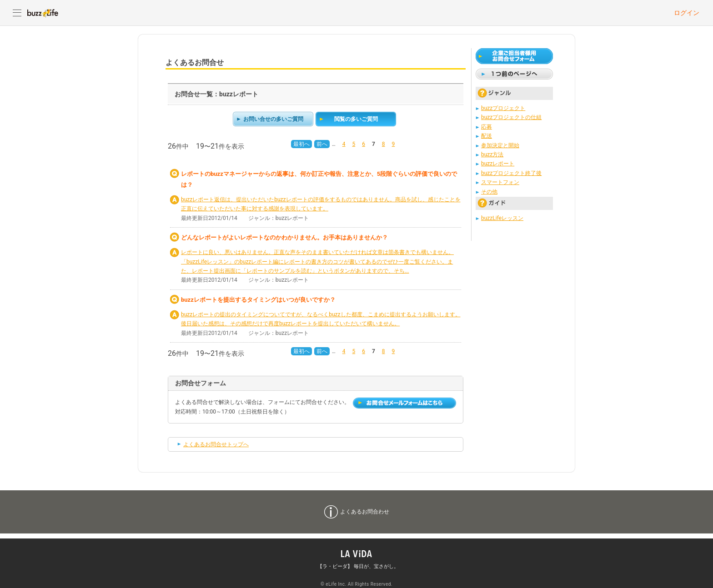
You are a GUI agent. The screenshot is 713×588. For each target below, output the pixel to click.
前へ (322, 144)
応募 (487, 127)
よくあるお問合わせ (365, 512)
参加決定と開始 (500, 145)
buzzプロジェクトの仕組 (511, 117)
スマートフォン (500, 182)
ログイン (687, 13)
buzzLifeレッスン (502, 218)
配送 (487, 136)
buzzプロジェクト (503, 108)
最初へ (301, 144)
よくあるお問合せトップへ (216, 444)
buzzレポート (498, 164)
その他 (489, 192)
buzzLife (43, 13)
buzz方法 (492, 154)
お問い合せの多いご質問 (273, 119)
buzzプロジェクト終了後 (511, 173)
